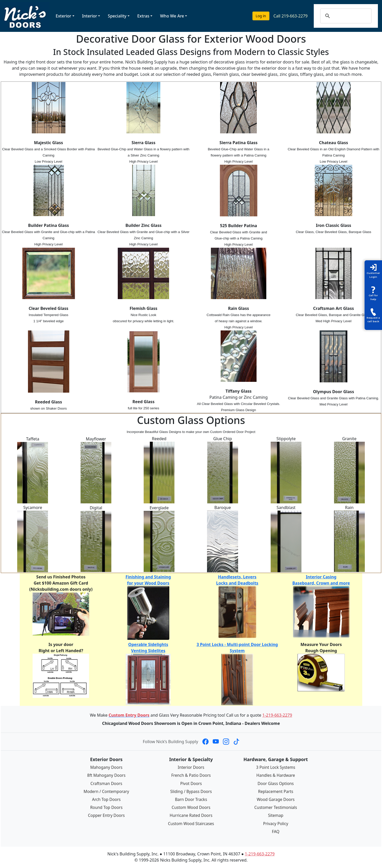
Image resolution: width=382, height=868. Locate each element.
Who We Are (172, 16)
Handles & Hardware (276, 775)
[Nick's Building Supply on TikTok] (236, 742)
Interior (90, 16)
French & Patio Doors (191, 775)
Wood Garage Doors (276, 799)
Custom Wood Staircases (191, 823)
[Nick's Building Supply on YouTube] (216, 742)
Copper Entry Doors (106, 815)
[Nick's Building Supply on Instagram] (226, 742)
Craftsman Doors (106, 783)
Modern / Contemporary (106, 791)
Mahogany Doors (106, 767)
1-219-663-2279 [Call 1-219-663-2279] (277, 715)
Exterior (63, 16)
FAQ (276, 831)
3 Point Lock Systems (276, 767)
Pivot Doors (191, 783)
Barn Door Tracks (191, 799)
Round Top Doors (106, 807)
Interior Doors (191, 767)
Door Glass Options (276, 783)
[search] (351, 16)
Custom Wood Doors (191, 807)
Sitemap (276, 815)
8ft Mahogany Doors (106, 775)
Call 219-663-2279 (291, 16)
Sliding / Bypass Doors (191, 791)
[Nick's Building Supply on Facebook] (205, 742)
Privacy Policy (276, 823)
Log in (261, 16)
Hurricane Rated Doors (191, 815)
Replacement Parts (276, 791)
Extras (143, 16)
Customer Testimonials (276, 807)
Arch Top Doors (106, 799)
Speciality (117, 16)
